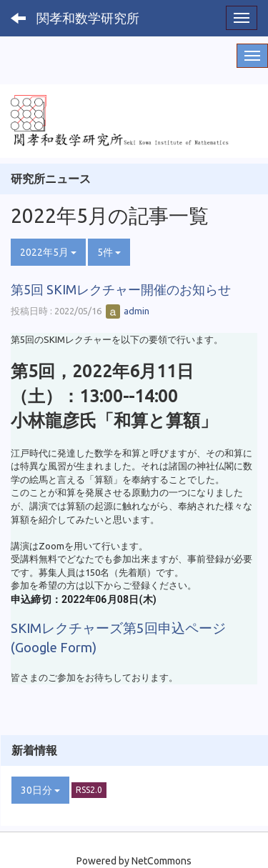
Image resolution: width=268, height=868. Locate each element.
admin (128, 311)
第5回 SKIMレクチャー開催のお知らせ (121, 289)
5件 (109, 252)
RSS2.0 (89, 790)
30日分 (40, 790)
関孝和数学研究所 (88, 18)
